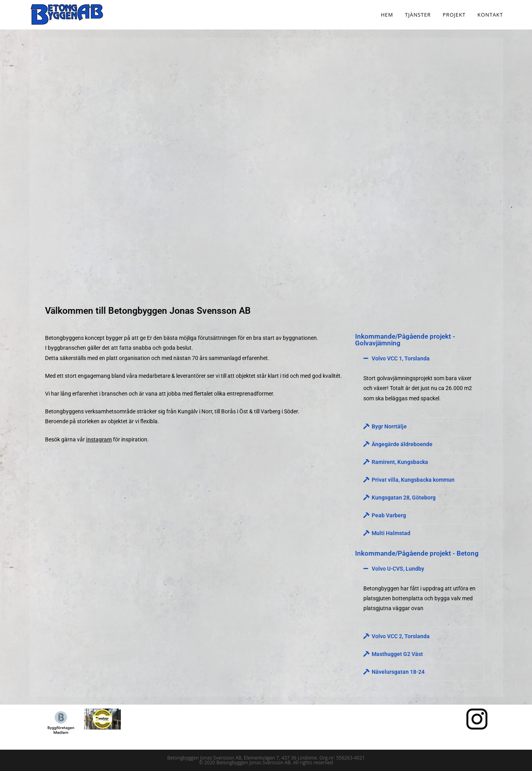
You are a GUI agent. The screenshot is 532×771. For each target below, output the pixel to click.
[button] (419, 358)
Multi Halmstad (391, 533)
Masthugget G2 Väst (397, 654)
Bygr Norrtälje (389, 426)
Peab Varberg (389, 515)
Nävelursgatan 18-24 (398, 672)
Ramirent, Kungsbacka (400, 462)
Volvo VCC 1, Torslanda (401, 358)
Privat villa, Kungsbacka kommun (413, 480)
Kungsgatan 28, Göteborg (404, 498)
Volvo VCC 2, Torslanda (401, 636)
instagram (99, 439)
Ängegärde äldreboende (402, 444)
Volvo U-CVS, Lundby (398, 569)
